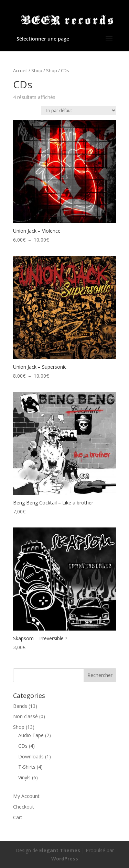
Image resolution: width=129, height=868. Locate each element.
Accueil (20, 70)
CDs (23, 746)
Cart (18, 817)
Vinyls (24, 777)
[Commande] (79, 110)
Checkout (24, 807)
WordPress (65, 859)
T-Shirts (27, 767)
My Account (26, 796)
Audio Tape (31, 735)
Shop (37, 70)
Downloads (31, 756)
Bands (20, 706)
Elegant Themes (60, 850)
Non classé (25, 716)
